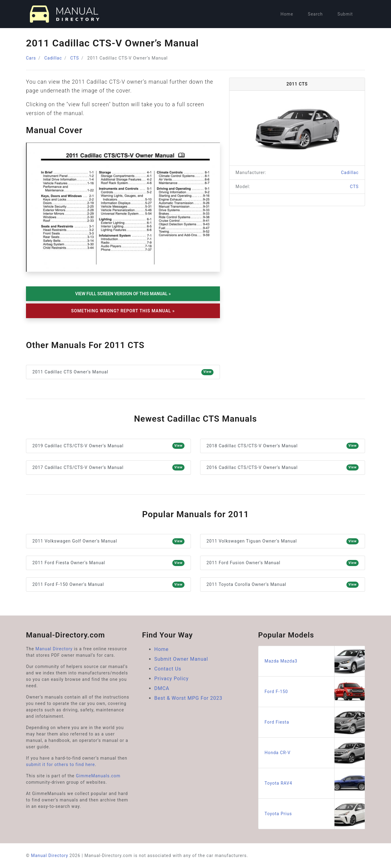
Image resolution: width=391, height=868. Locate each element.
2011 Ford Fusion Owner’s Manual (283, 563)
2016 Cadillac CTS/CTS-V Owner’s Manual (283, 467)
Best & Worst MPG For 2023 (188, 698)
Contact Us (168, 669)
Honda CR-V (315, 753)
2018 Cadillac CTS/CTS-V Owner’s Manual (283, 446)
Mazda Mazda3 (315, 661)
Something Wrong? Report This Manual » (123, 311)
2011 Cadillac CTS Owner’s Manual (123, 372)
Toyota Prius (315, 814)
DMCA (162, 688)
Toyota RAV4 (315, 783)
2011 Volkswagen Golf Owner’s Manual (108, 541)
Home (287, 14)
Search (315, 14)
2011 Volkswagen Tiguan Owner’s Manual (283, 541)
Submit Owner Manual (181, 659)
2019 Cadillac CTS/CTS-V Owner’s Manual (108, 446)
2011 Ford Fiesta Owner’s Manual (108, 563)
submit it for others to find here (60, 764)
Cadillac (53, 58)
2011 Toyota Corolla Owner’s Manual (283, 585)
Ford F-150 (315, 692)
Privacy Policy (172, 679)
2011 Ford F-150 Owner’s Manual (108, 585)
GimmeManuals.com (98, 776)
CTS (75, 58)
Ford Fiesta (315, 722)
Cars (31, 58)
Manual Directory (54, 649)
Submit (345, 14)
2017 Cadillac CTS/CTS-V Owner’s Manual (108, 467)
